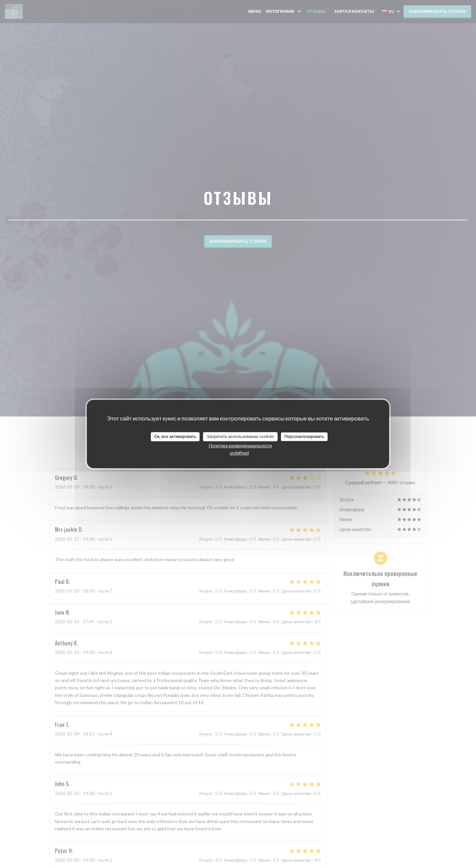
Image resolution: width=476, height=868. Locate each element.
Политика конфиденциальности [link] (240, 446)
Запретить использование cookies (240, 436)
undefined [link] (239, 453)
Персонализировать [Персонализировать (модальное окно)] (304, 436)
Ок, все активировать (175, 436)
